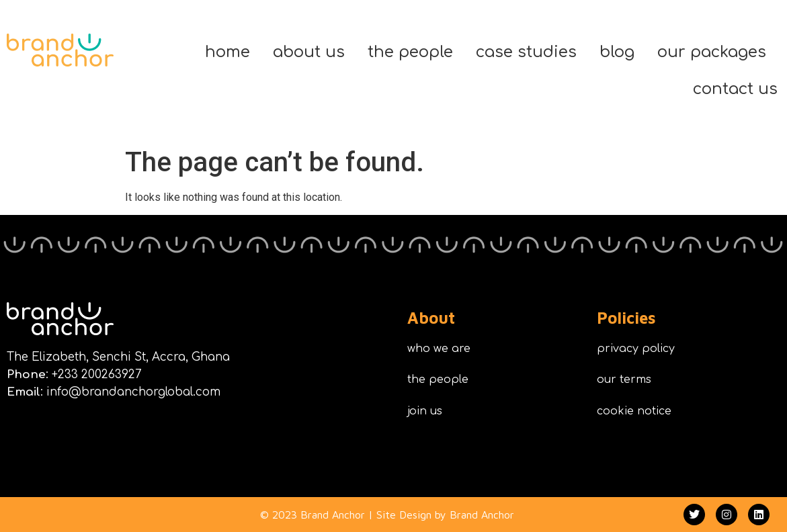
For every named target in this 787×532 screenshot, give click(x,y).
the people (410, 52)
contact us (735, 89)
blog (617, 52)
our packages (712, 52)
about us (309, 52)
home (227, 52)
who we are (439, 349)
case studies (526, 52)
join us (425, 411)
